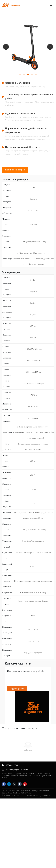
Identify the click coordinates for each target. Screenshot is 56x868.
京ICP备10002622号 (11, 796)
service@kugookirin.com (17, 769)
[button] (6, 47)
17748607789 (12, 765)
